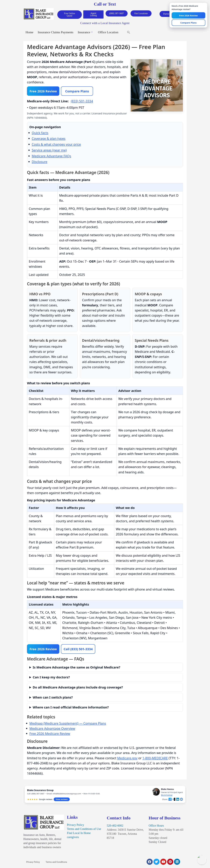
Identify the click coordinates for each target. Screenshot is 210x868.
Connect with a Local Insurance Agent (105, 24)
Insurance (85, 33)
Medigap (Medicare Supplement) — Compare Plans (68, 724)
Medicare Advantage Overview (52, 729)
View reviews (62, 800)
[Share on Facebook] (170, 800)
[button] (129, 33)
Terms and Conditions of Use (84, 830)
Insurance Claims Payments (56, 33)
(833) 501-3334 (82, 102)
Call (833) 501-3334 (79, 650)
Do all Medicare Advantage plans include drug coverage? (78, 688)
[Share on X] (174, 800)
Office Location (108, 33)
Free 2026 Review (43, 650)
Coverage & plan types (49, 139)
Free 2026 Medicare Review (50, 735)
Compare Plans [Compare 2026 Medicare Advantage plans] (77, 92)
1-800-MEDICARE (155, 759)
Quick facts (40, 134)
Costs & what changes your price (56, 145)
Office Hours (156, 827)
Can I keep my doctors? (51, 678)
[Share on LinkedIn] (178, 800)
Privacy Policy (75, 826)
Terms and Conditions (56, 863)
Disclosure (40, 162)
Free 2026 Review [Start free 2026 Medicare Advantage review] (43, 92)
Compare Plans (188, 23)
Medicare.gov (127, 759)
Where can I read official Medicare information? (71, 708)
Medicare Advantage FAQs (51, 157)
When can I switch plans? (53, 698)
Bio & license (167, 796)
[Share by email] (181, 800)
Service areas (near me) (49, 151)
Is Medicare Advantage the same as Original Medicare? (76, 668)
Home (29, 33)
